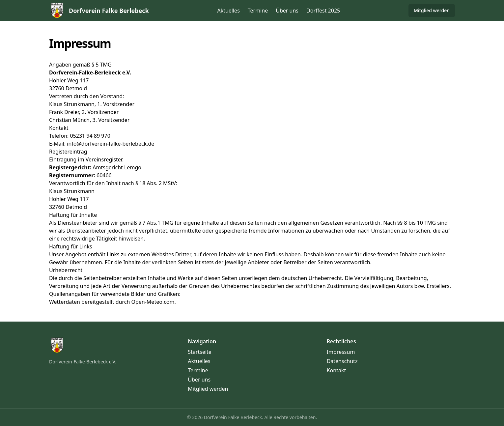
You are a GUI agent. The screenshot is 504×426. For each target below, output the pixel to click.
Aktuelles (228, 11)
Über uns (287, 11)
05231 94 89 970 (90, 136)
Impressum (341, 352)
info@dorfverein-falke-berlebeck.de (111, 144)
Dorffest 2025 (323, 11)
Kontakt (336, 370)
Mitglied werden (432, 10)
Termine (258, 11)
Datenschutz (342, 361)
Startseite (200, 352)
